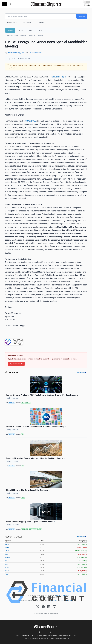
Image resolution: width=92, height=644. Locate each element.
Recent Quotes (11, 23)
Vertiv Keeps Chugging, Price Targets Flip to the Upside (31, 522)
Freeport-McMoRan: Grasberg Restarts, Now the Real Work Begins (36, 458)
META (7, 561)
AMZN (23, 529)
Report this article (16, 364)
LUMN (27, 403)
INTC (30, 529)
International (31, 35)
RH (37, 529)
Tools (40, 30)
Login (88, 5)
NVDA (34, 529)
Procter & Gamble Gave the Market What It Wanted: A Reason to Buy (36, 427)
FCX (23, 466)
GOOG (8, 557)
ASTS (23, 403)
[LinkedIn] (49, 607)
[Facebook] (43, 607)
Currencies (23, 35)
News (16, 35)
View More (81, 372)
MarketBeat (11, 403)
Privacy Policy (52, 600)
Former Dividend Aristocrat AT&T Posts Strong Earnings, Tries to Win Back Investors (43, 395)
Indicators (42, 23)
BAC (7, 554)
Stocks (21, 30)
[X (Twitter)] (38, 607)
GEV (27, 529)
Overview (10, 35)
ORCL (7, 571)
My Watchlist (27, 23)
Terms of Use (55, 638)
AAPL (7, 547)
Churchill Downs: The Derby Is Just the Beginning (28, 490)
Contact (47, 638)
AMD (7, 551)
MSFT (7, 564)
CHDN (23, 498)
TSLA (7, 574)
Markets (10, 30)
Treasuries (40, 35)
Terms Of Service (67, 600)
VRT (40, 529)
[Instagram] (54, 607)
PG (22, 434)
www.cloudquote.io (63, 595)
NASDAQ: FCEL (29, 121)
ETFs (31, 30)
